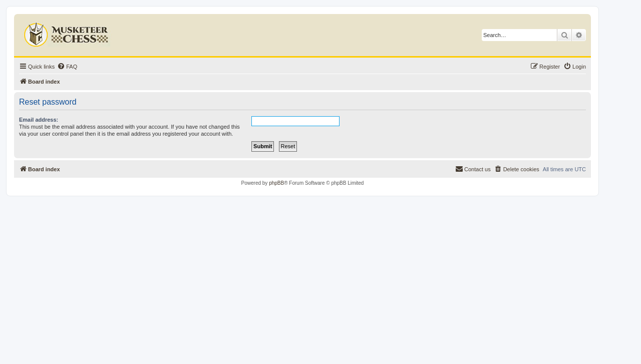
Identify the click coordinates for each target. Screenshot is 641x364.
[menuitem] (67, 67)
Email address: (39, 120)
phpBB (276, 183)
